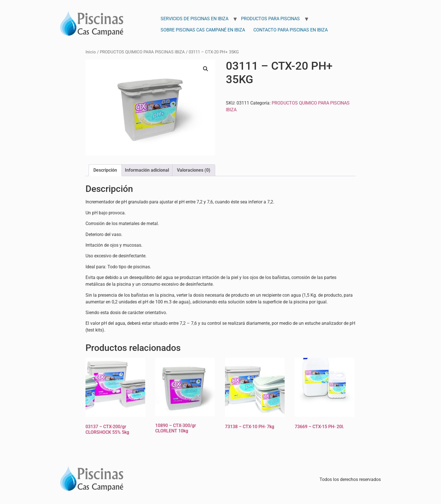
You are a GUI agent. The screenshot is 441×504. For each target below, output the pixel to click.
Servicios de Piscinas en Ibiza (194, 19)
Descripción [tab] (105, 170)
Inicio (91, 52)
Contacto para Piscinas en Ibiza (291, 30)
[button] (206, 69)
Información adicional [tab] (147, 170)
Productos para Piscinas (270, 19)
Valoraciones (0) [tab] (194, 170)
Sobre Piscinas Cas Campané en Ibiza (203, 30)
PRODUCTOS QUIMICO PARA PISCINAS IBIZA (142, 52)
